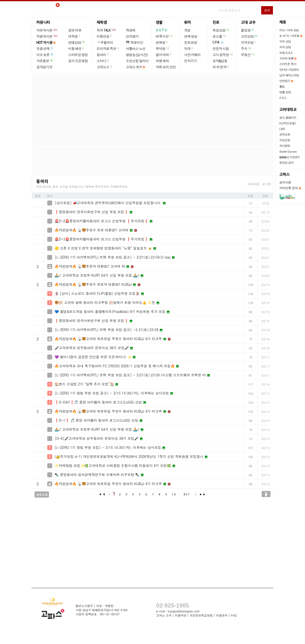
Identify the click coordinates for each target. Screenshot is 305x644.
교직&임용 (220, 61)
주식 (246, 48)
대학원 (74, 36)
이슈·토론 (45, 55)
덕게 (189, 48)
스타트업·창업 (78, 55)
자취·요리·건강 (166, 67)
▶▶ (203, 495)
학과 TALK (106, 30)
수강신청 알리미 (137, 61)
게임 (187, 30)
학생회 (131, 30)
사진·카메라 (192, 55)
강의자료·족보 (108, 48)
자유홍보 (45, 61)
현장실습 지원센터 (289, 157)
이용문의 (222, 615)
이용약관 (181, 615)
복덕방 (162, 48)
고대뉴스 (104, 67)
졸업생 (248, 30)
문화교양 (190, 43)
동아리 (103, 55)
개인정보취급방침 (201, 615)
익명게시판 (47, 36)
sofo (162, 30)
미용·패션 (76, 48)
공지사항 (285, 182)
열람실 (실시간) (137, 55)
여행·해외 (162, 61)
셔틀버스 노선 (136, 49)
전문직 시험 (221, 49)
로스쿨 (219, 36)
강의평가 (132, 36)
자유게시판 (47, 30)
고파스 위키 (134, 67)
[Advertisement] (152, 109)
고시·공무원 (223, 55)
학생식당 (134, 42)
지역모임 (249, 42)
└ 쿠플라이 (105, 43)
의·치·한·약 (221, 67)
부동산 (248, 55)
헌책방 (162, 42)
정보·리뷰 (75, 30)
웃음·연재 (45, 48)
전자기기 (190, 61)
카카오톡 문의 (288, 188)
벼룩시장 (164, 36)
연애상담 (77, 42)
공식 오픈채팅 (78, 61)
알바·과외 (164, 55)
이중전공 (104, 36)
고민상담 (249, 36)
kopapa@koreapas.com (184, 611)
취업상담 (221, 30)
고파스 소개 (164, 615)
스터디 (103, 61)
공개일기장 (44, 67)
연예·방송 (191, 36)
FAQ (234, 615)
